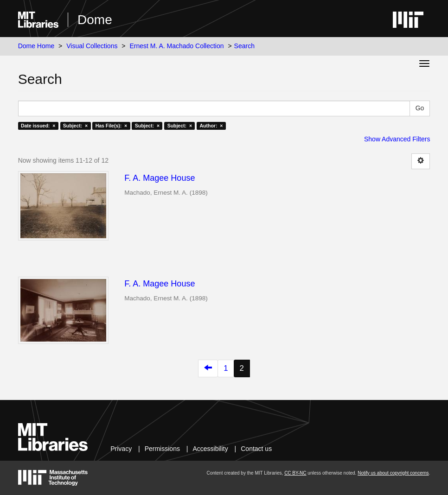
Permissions (162, 449)
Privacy (121, 449)
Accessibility (210, 449)
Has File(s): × (112, 126)
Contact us (256, 449)
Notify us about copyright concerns (393, 473)
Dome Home (36, 46)
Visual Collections (92, 46)
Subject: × (75, 126)
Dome (95, 20)
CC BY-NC (295, 473)
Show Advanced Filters (397, 139)
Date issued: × (38, 126)
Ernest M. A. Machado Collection (176, 46)
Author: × (211, 126)
